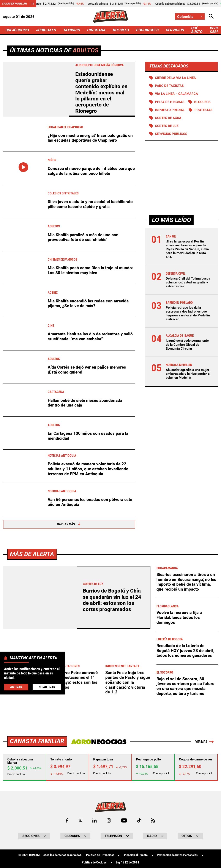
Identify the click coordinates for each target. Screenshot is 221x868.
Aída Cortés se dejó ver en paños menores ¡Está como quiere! (87, 370)
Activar (16, 687)
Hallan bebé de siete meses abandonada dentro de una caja (85, 403)
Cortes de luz (167, 126)
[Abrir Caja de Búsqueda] (211, 16)
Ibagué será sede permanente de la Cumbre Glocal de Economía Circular (187, 344)
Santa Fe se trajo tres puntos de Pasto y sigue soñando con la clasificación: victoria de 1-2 (128, 802)
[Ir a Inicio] (110, 16)
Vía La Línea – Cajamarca (176, 94)
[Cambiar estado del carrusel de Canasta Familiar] (33, 4)
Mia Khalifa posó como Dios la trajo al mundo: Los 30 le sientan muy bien (90, 270)
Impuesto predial (170, 110)
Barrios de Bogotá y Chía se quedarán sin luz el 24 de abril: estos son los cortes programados (112, 720)
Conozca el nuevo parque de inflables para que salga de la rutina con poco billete (91, 171)
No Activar (47, 687)
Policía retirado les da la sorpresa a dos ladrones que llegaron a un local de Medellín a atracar (188, 314)
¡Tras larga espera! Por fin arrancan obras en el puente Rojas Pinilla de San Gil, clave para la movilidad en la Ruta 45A (187, 249)
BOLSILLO (121, 30)
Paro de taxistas (169, 86)
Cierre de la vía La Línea (175, 78)
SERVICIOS (175, 30)
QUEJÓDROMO (17, 30)
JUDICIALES (46, 30)
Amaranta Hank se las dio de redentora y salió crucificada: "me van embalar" (90, 336)
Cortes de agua (168, 118)
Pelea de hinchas (170, 102)
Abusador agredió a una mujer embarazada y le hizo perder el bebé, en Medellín (188, 374)
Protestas (203, 110)
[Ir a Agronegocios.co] (99, 862)
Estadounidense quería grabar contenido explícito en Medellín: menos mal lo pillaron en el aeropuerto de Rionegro (101, 93)
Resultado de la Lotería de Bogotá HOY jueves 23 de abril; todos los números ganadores (185, 771)
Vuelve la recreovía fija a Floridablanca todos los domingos (179, 738)
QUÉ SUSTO (197, 30)
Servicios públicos (171, 134)
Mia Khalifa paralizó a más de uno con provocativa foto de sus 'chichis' (83, 237)
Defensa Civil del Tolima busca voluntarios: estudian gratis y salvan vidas (188, 282)
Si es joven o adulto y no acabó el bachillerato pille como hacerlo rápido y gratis (90, 204)
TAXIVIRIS (72, 30)
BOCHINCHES (147, 30)
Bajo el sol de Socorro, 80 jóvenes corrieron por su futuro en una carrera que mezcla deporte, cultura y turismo (185, 806)
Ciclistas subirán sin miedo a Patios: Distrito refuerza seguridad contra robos (25, 800)
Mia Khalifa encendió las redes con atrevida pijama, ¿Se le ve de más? (88, 303)
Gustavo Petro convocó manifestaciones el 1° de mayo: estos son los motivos (76, 800)
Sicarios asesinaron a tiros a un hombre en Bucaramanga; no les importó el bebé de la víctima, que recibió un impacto (186, 702)
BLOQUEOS (202, 102)
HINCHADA (96, 30)
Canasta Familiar (14, 4)
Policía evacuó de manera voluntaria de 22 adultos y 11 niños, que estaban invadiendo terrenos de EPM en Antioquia (88, 469)
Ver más (204, 862)
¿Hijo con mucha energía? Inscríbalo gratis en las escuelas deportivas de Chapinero (90, 138)
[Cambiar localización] (190, 16)
